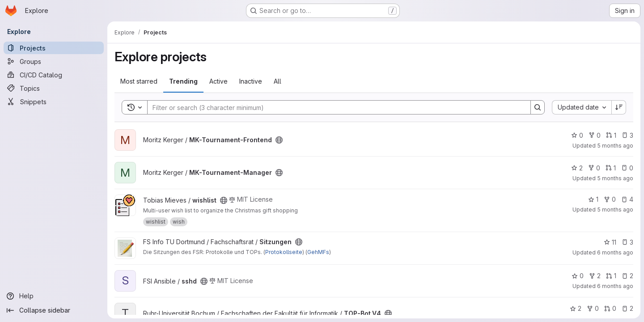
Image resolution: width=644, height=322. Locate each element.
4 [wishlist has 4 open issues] (627, 199)
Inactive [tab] (251, 81)
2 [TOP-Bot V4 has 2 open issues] (627, 308)
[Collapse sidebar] (54, 310)
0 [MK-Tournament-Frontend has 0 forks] (595, 135)
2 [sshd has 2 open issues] (627, 276)
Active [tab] (218, 81)
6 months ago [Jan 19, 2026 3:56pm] (615, 252)
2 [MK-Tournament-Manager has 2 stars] (577, 168)
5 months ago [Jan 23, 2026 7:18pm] (615, 178)
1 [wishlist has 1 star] (593, 199)
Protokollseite (284, 252)
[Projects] (54, 48)
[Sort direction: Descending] (619, 107)
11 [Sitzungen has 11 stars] (610, 242)
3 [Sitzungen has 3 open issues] (627, 242)
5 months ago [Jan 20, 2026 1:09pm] (615, 210)
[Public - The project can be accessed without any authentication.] (279, 140)
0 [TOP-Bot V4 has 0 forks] (593, 308)
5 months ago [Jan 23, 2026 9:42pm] (615, 146)
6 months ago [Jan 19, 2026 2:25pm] (615, 286)
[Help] (54, 296)
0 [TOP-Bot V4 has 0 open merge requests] (610, 308)
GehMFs (318, 252)
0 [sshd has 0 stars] (578, 276)
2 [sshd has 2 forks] (595, 276)
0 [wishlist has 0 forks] (610, 199)
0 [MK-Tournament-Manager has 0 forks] (594, 168)
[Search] (335, 107)
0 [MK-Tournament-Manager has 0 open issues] (627, 168)
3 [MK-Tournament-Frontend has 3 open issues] (627, 135)
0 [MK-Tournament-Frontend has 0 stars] (577, 135)
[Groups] (54, 61)
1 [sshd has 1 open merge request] (611, 276)
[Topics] (54, 88)
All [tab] (278, 81)
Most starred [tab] (139, 81)
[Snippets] (54, 102)
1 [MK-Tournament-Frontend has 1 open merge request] (611, 135)
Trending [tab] (183, 81)
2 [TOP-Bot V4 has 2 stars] (576, 308)
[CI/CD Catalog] (54, 75)
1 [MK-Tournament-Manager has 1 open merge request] (611, 168)
